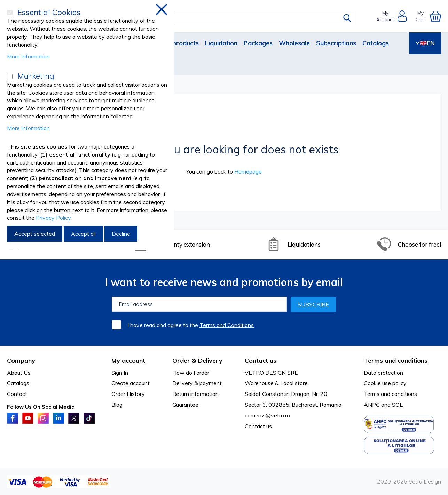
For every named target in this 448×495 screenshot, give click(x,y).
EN (425, 43)
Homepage (248, 171)
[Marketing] (10, 77)
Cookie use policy (385, 383)
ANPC (372, 405)
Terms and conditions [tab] (396, 361)
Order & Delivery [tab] (197, 361)
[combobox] (231, 18)
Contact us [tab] (261, 361)
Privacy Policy (53, 218)
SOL (397, 405)
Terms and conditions (390, 394)
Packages (258, 43)
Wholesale (294, 43)
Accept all (83, 234)
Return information (195, 394)
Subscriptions (336, 43)
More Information (28, 56)
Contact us (258, 426)
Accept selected (35, 234)
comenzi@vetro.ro (267, 415)
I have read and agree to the (191, 325)
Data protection (383, 373)
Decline (121, 234)
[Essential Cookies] (10, 13)
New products (178, 43)
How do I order (191, 373)
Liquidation (221, 43)
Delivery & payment (197, 383)
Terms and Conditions (227, 325)
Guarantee (185, 405)
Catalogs (376, 43)
